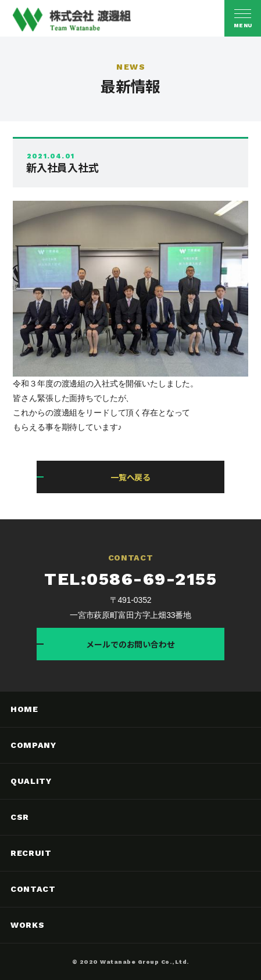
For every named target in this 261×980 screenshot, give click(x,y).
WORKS (28, 925)
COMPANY (33, 745)
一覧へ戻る (130, 477)
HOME (24, 709)
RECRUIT (31, 853)
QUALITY (31, 781)
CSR (20, 817)
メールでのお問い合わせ (130, 644)
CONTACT (33, 889)
